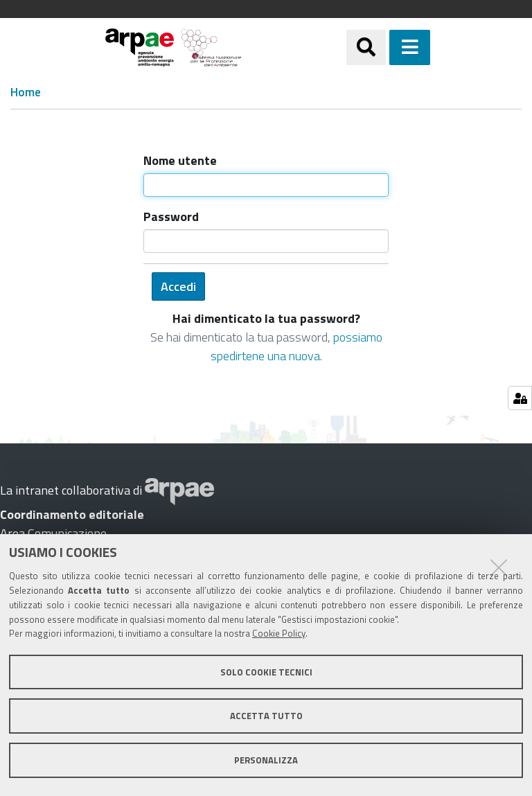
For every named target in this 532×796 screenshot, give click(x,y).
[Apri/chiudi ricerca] (366, 47)
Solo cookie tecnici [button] (266, 672)
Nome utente (180, 160)
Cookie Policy (279, 633)
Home (26, 92)
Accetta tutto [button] (266, 716)
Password (171, 216)
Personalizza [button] (266, 760)
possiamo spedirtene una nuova (296, 346)
